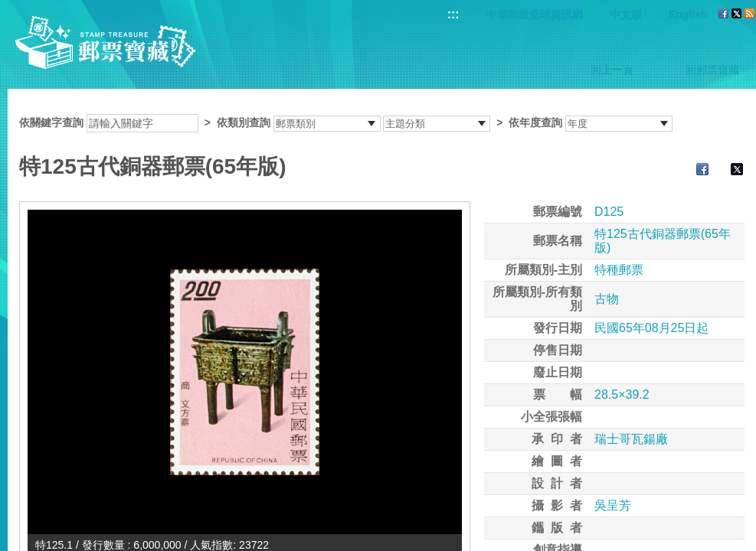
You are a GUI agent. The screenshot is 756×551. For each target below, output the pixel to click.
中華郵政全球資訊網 (535, 15)
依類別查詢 (244, 122)
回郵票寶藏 (712, 70)
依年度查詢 (535, 122)
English (688, 15)
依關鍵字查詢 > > (346, 122)
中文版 (626, 15)
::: (453, 14)
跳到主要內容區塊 (8, 8)
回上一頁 (612, 70)
